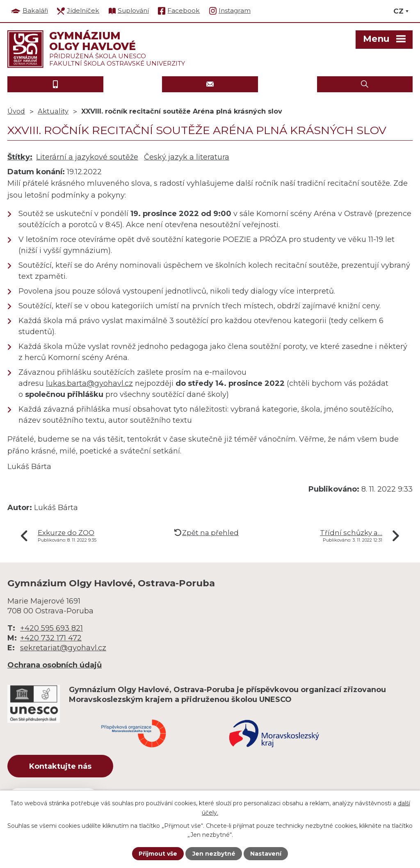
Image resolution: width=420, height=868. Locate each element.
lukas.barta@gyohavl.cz (89, 383)
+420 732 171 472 (51, 638)
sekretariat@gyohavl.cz (63, 648)
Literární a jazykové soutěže (87, 157)
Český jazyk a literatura (187, 157)
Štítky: (20, 157)
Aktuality (53, 111)
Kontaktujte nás (60, 766)
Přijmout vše (158, 854)
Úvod (16, 111)
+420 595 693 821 (51, 628)
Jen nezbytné (214, 854)
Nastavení (266, 854)
